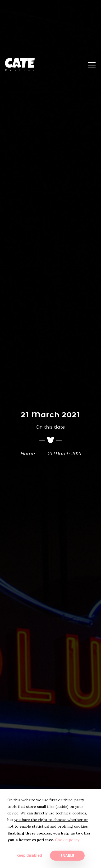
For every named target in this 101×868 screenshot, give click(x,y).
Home (27, 454)
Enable (67, 856)
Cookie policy (67, 840)
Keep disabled (29, 855)
